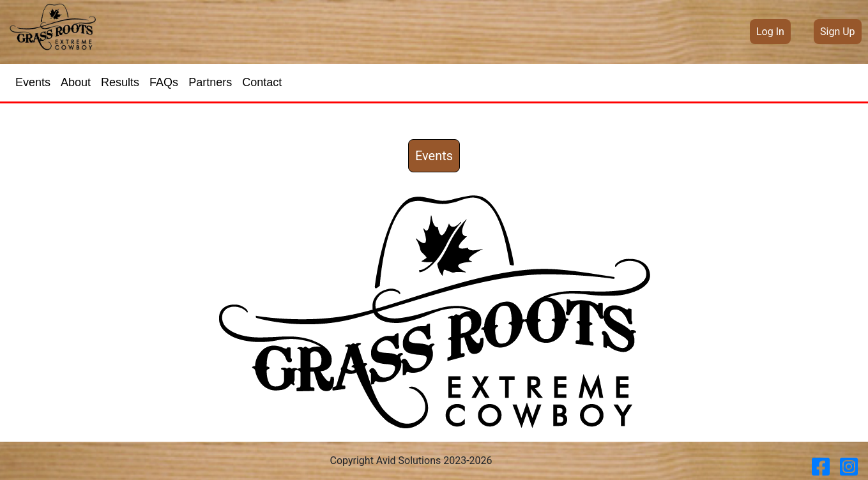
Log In (770, 32)
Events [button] (434, 156)
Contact (262, 82)
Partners (210, 82)
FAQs (164, 82)
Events (33, 82)
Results (120, 82)
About (76, 82)
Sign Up (838, 32)
